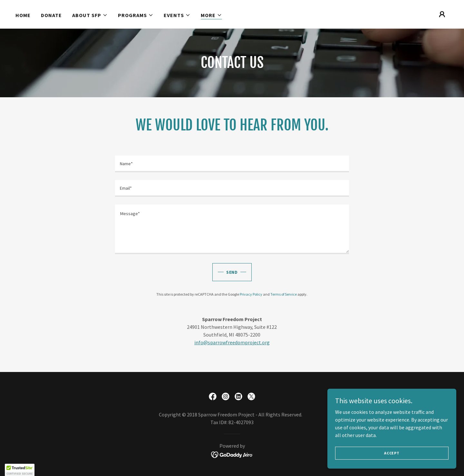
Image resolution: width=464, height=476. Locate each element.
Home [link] (23, 15)
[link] (213, 396)
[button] (90, 15)
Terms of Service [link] (284, 294)
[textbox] (232, 164)
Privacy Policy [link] (251, 294)
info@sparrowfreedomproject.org (232, 342)
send (232, 272)
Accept (392, 453)
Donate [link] (51, 15)
